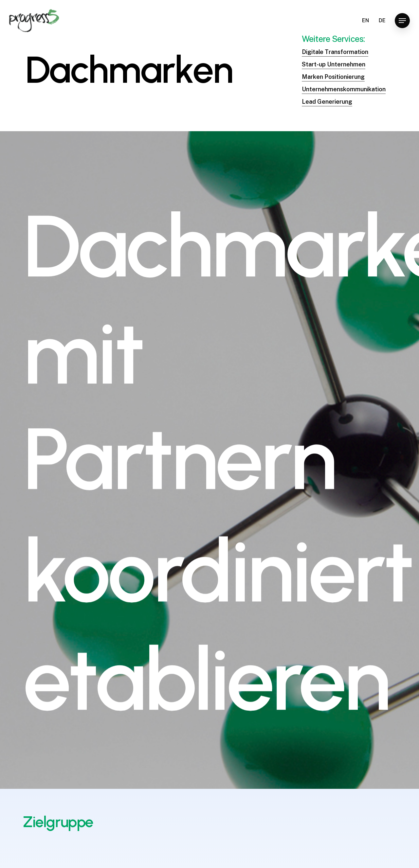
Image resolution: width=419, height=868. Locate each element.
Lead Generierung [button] (327, 106)
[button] (402, 21)
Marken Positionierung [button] (333, 81)
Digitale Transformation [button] (335, 56)
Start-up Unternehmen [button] (334, 68)
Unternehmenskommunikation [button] (344, 93)
